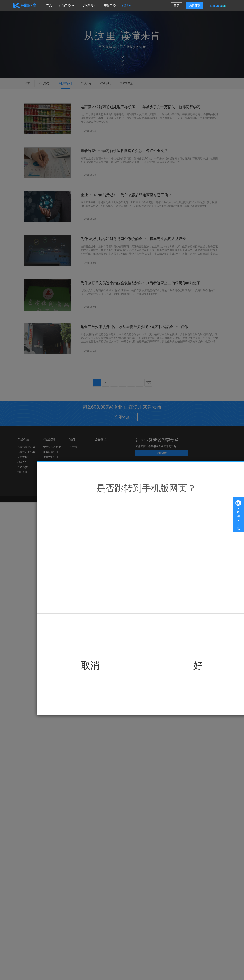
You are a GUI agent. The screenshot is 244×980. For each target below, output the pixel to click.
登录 (176, 5)
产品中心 (67, 5)
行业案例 (89, 5)
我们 (127, 5)
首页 (49, 5)
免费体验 (195, 5)
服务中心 (110, 5)
